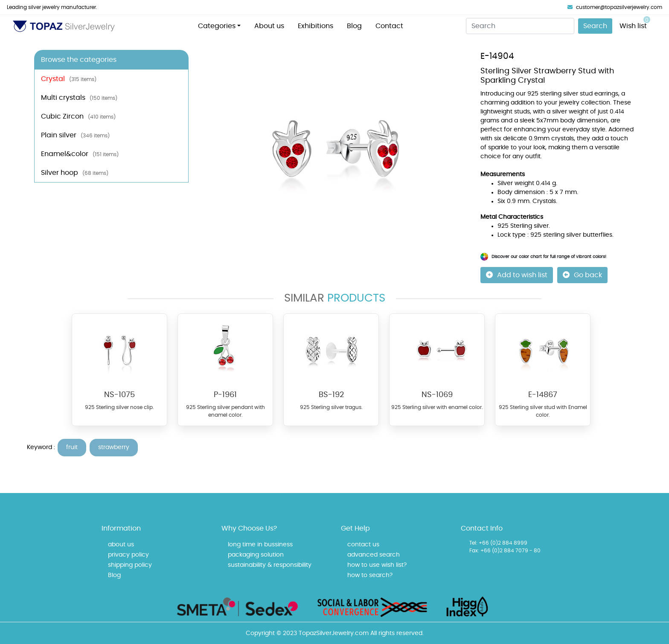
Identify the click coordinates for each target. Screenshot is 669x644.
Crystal (69, 79)
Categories (217, 26)
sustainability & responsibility (270, 565)
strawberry (114, 447)
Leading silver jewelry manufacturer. (52, 7)
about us (121, 545)
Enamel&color (80, 154)
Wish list (635, 23)
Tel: (473, 543)
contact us (363, 545)
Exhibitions (316, 26)
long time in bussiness (260, 545)
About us (269, 26)
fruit (72, 447)
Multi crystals (79, 98)
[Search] (520, 26)
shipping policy (130, 565)
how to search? (370, 575)
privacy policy (128, 555)
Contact (389, 26)
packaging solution (256, 555)
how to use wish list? (377, 565)
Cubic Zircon (78, 116)
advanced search (374, 555)
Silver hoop (75, 173)
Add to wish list (517, 275)
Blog (354, 26)
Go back (582, 275)
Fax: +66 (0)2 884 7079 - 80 (505, 551)
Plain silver (75, 135)
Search (595, 26)
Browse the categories (79, 60)
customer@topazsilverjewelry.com (615, 7)
